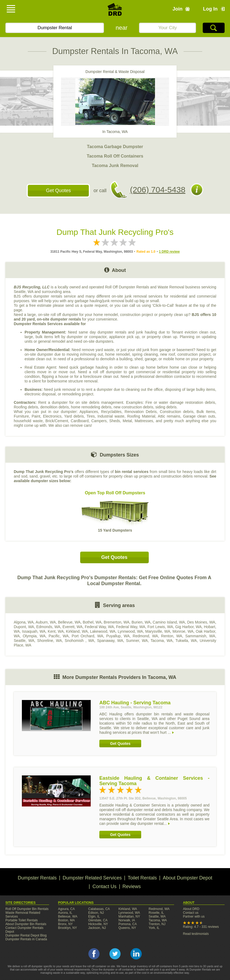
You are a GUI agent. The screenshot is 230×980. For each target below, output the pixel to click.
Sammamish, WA (200, 636)
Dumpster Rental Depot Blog (26, 935)
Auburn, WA (46, 622)
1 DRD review (169, 252)
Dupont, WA (24, 627)
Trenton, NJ (157, 924)
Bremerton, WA (116, 622)
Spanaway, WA (110, 641)
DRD (115, 11)
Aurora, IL (65, 913)
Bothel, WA (92, 622)
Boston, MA (66, 920)
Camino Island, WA (169, 622)
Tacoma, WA (162, 641)
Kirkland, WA (77, 631)
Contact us (191, 913)
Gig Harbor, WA (188, 627)
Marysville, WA (158, 631)
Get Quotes (58, 191)
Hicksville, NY (98, 924)
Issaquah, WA (34, 631)
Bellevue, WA (69, 622)
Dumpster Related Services (92, 878)
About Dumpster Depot (187, 878)
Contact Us (104, 886)
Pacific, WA (59, 636)
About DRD (191, 909)
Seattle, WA (24, 641)
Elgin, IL (94, 916)
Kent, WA (56, 631)
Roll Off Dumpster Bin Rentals (27, 909)
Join (177, 9)
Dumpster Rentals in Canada (26, 939)
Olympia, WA (34, 636)
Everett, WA (72, 627)
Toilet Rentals (142, 878)
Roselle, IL (156, 913)
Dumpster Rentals (37, 878)
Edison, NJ (96, 913)
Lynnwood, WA (130, 631)
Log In (210, 9)
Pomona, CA (128, 924)
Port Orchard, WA (88, 636)
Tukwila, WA (186, 641)
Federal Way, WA (99, 627)
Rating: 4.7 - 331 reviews (201, 927)
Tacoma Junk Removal (115, 166)
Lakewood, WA (103, 631)
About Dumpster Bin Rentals (26, 924)
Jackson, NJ (97, 928)
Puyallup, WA (118, 636)
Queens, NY (127, 928)
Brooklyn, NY (67, 928)
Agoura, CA (66, 909)
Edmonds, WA (48, 627)
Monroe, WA (183, 631)
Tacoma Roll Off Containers (115, 156)
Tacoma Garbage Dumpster (115, 147)
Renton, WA (172, 636)
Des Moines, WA (201, 622)
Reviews (132, 886)
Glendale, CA (98, 920)
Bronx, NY (65, 924)
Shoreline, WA (50, 641)
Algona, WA (24, 622)
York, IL (154, 928)
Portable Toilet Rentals (22, 920)
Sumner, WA (137, 641)
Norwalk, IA (127, 920)
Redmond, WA (146, 636)
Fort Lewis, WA (160, 627)
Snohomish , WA (80, 641)
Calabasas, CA (99, 909)
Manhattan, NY (129, 916)
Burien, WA (141, 622)
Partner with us (194, 916)
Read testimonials (196, 934)
